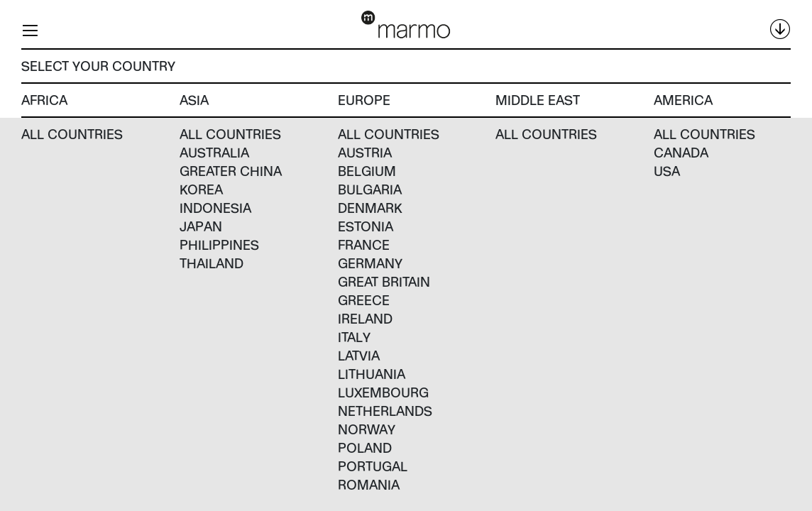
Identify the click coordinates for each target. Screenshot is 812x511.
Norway (367, 429)
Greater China (231, 171)
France (364, 244)
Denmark (370, 208)
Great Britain (384, 281)
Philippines (219, 244)
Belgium (367, 171)
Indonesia (215, 208)
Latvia (359, 355)
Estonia (366, 226)
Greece (364, 300)
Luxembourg (383, 392)
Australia (214, 152)
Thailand (212, 263)
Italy (354, 337)
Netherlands (385, 411)
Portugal (373, 466)
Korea (201, 189)
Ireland (365, 318)
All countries (72, 134)
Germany (370, 263)
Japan (201, 226)
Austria (365, 152)
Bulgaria (370, 189)
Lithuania (372, 374)
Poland (365, 447)
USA (667, 171)
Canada (681, 152)
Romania (369, 484)
